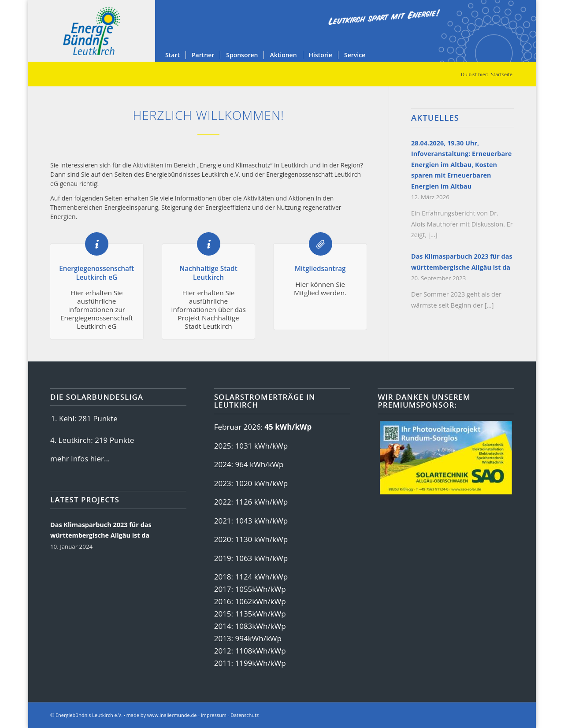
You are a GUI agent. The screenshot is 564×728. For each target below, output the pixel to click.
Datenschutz (245, 715)
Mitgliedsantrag (320, 268)
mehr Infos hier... (80, 459)
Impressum (214, 715)
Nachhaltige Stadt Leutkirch (208, 273)
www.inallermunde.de (172, 715)
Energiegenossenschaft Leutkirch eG (96, 273)
